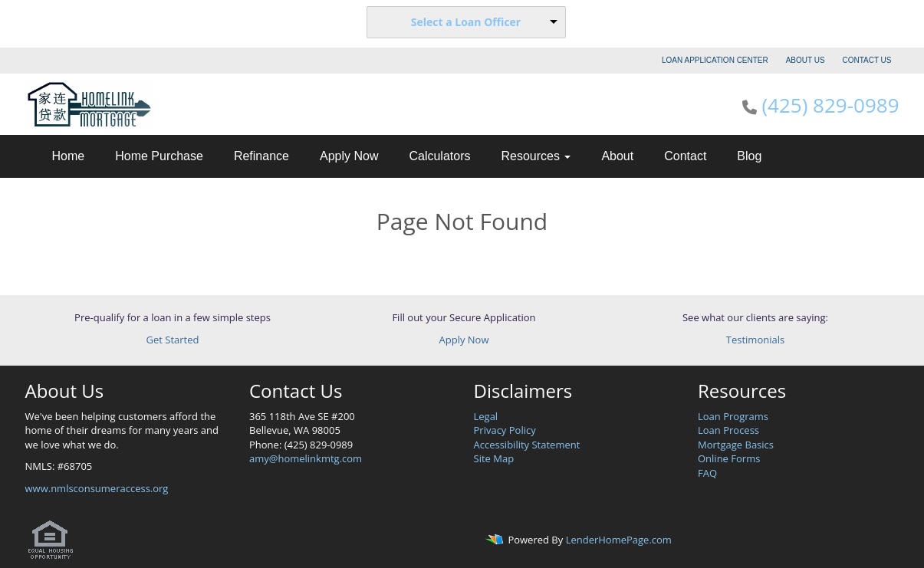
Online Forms (729, 458)
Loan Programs (733, 416)
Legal (486, 416)
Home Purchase (159, 156)
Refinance (261, 156)
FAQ (707, 473)
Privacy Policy (505, 430)
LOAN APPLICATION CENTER (715, 60)
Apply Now (349, 156)
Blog (749, 156)
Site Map (494, 458)
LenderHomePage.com (619, 540)
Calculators (439, 156)
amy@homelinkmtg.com (306, 458)
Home (69, 156)
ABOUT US (806, 60)
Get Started (173, 340)
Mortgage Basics (736, 445)
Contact (685, 156)
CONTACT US (866, 60)
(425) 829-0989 (830, 105)
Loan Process (728, 430)
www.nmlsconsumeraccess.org (97, 488)
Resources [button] (536, 156)
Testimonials (755, 340)
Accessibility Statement (527, 445)
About (617, 156)
